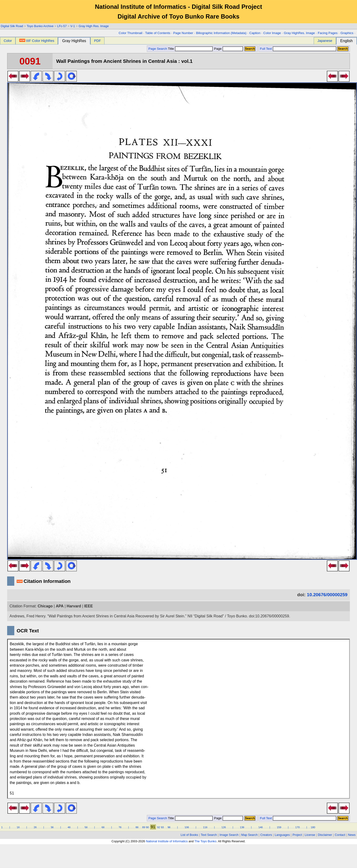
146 (260, 827)
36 (52, 827)
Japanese (325, 41)
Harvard (74, 606)
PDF (97, 41)
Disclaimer (325, 835)
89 (144, 827)
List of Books (189, 835)
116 (205, 827)
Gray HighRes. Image (299, 33)
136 (242, 827)
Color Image (272, 33)
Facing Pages (328, 33)
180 (313, 827)
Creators (266, 835)
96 (169, 827)
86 (137, 827)
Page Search (158, 49)
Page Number (183, 33)
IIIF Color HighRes (37, 41)
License (310, 835)
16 (18, 827)
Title (190, 49)
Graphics (347, 33)
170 (297, 827)
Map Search (250, 835)
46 (69, 827)
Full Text (266, 49)
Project (297, 835)
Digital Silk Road (12, 26)
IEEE (89, 606)
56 (86, 827)
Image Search (229, 835)
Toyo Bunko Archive (40, 26)
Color (8, 41)
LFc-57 (62, 26)
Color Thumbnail (131, 33)
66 (103, 827)
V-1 (73, 26)
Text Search (209, 835)
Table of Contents (158, 33)
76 (120, 827)
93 (162, 827)
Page (228, 49)
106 (187, 827)
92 (159, 827)
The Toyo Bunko (205, 841)
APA (60, 606)
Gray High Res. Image (94, 26)
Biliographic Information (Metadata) (221, 33)
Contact (340, 835)
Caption (255, 33)
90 (147, 827)
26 (35, 827)
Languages (282, 835)
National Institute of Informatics (167, 841)
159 (279, 827)
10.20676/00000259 (327, 595)
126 (224, 827)
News (352, 835)
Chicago (45, 606)
